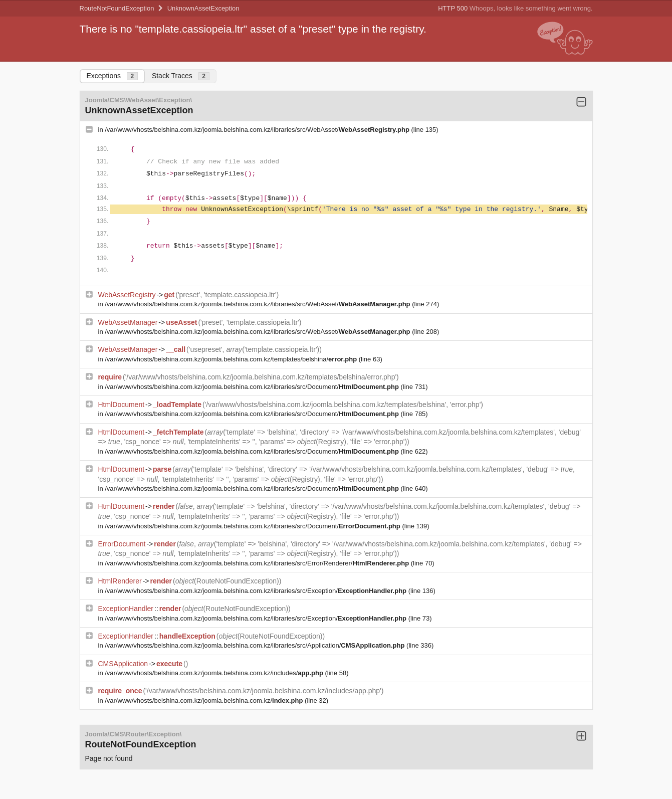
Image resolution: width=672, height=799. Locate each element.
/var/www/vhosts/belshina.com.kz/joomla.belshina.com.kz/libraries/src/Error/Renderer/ (258, 563)
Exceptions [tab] (112, 76)
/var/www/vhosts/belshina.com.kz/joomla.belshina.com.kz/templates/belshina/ (232, 359)
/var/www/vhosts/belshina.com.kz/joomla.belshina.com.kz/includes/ (215, 673)
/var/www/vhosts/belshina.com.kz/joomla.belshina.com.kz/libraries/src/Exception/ (256, 591)
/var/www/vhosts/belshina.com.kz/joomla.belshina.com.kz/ (205, 701)
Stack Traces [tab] (181, 76)
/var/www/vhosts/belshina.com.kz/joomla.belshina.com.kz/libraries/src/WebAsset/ (258, 130)
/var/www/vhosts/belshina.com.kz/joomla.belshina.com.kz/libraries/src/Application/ (256, 645)
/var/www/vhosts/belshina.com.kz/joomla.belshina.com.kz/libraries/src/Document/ (253, 387)
